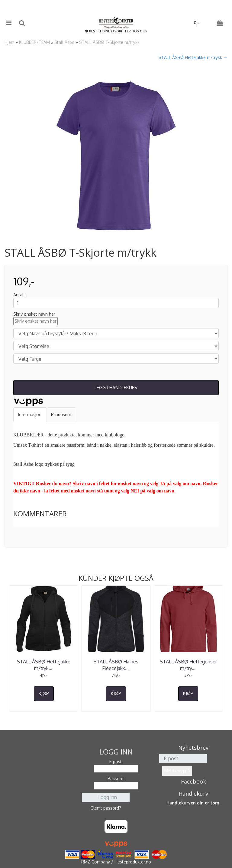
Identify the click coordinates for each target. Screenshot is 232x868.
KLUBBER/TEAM (34, 42)
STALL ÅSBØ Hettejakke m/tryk (44, 665)
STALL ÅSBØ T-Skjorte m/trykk (109, 42)
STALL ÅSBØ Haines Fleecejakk (116, 665)
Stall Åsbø (64, 42)
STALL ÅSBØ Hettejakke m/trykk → (193, 57)
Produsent (61, 414)
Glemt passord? (106, 808)
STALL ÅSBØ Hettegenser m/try (188, 665)
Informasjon (30, 414)
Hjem (10, 42)
